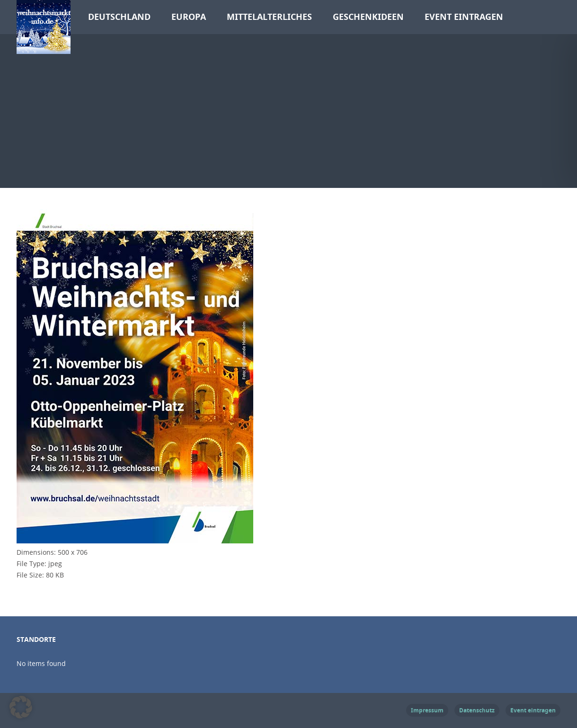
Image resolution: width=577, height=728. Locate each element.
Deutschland (119, 17)
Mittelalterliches (269, 17)
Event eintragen (464, 17)
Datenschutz (477, 710)
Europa (189, 17)
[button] (21, 707)
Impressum (427, 710)
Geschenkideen (368, 17)
